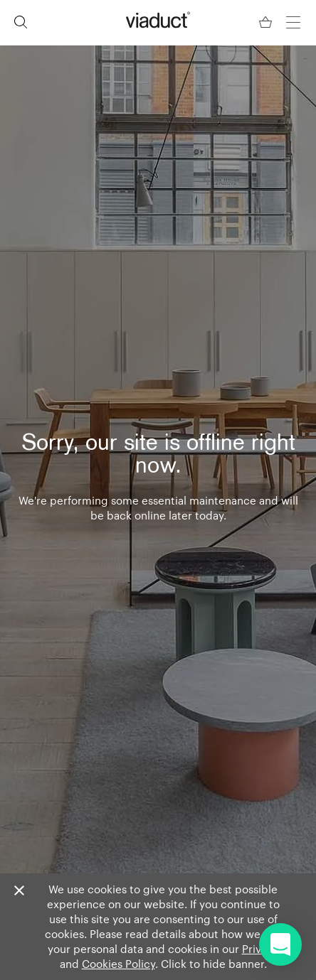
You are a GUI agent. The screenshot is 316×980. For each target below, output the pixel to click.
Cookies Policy (118, 964)
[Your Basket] (267, 22)
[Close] (19, 891)
